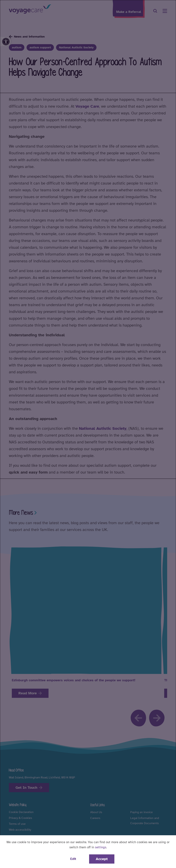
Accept (102, 859)
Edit (73, 859)
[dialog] (88, 434)
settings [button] (101, 847)
